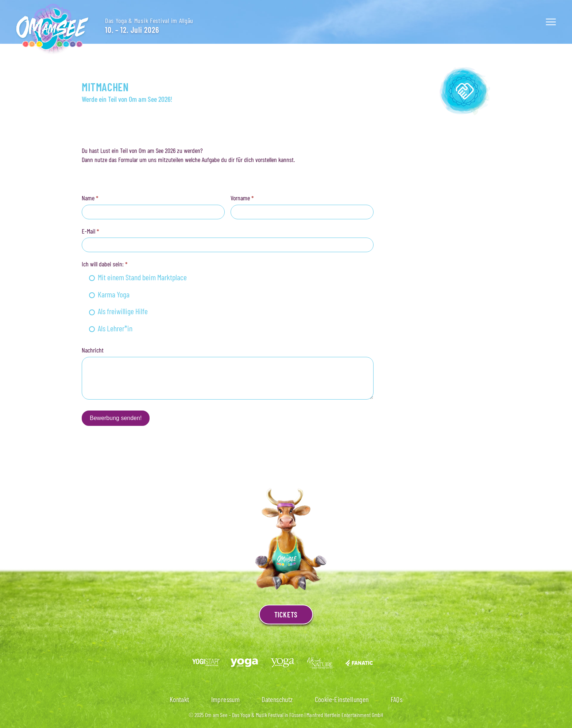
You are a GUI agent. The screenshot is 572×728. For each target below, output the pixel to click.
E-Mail (90, 231)
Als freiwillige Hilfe (118, 311)
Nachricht (93, 350)
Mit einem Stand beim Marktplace (138, 277)
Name (90, 198)
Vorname (242, 198)
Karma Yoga (109, 294)
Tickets (286, 615)
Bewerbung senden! (116, 418)
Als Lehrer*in (111, 328)
